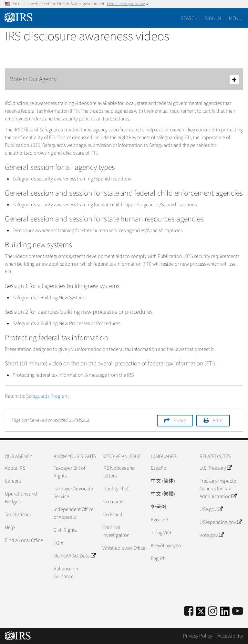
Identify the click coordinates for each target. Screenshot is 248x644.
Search (189, 18)
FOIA (58, 543)
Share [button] (180, 421)
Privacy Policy (198, 636)
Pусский (160, 520)
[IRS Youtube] (238, 612)
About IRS (15, 468)
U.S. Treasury (216, 468)
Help (10, 527)
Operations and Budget (21, 498)
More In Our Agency (124, 80)
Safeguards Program (47, 396)
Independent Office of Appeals (74, 513)
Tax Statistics (18, 515)
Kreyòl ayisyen (166, 546)
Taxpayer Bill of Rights (69, 472)
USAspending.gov (221, 522)
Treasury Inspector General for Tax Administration (219, 489)
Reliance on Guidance (66, 573)
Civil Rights (65, 530)
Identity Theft (116, 489)
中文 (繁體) (163, 494)
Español (159, 468)
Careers (13, 481)
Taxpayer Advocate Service (73, 493)
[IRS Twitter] (201, 613)
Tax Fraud (112, 515)
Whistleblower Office (124, 548)
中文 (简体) (163, 481)
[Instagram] (213, 612)
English (158, 558)
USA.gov (211, 509)
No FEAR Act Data (75, 556)
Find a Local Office (24, 540)
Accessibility (230, 636)
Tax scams (113, 502)
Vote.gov (212, 535)
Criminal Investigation (116, 531)
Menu (235, 18)
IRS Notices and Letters (119, 472)
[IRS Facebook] (189, 612)
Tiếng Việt (161, 533)
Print (218, 421)
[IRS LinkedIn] (225, 613)
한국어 (159, 507)
